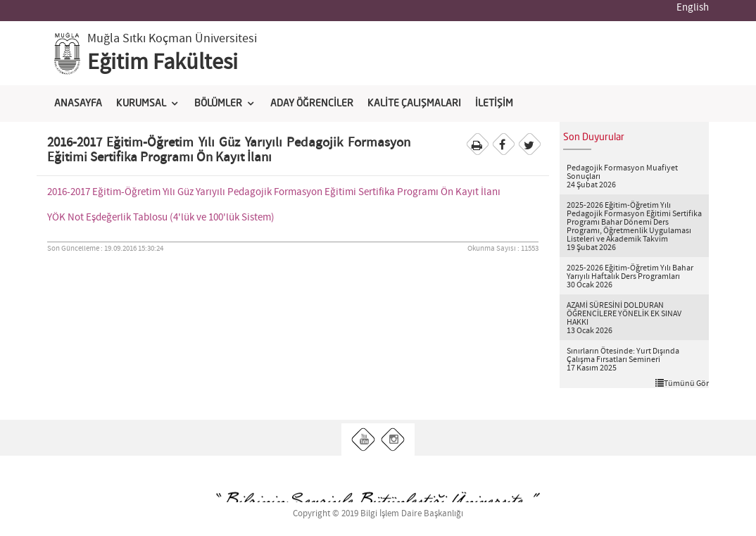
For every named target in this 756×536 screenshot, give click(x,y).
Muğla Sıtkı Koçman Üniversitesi (172, 39)
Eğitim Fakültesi (163, 63)
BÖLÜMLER (218, 104)
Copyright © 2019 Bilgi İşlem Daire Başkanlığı (378, 514)
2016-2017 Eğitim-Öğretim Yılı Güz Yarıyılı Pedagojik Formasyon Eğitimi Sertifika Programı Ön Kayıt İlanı (274, 192)
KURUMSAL (141, 104)
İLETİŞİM (494, 104)
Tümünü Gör (682, 383)
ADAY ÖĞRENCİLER (312, 104)
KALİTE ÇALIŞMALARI (414, 104)
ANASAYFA (78, 104)
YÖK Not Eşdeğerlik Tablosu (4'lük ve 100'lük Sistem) (161, 218)
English (693, 8)
